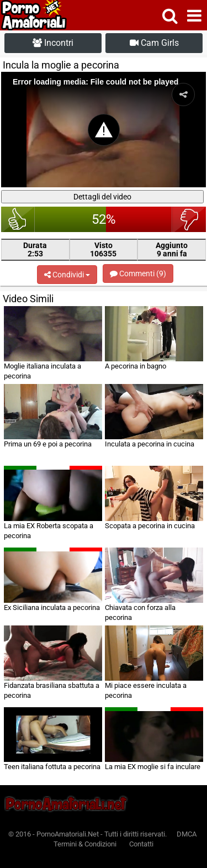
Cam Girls (154, 43)
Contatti (141, 844)
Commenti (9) (138, 273)
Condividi (67, 275)
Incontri (53, 43)
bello (18, 219)
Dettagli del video (102, 197)
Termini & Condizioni (85, 844)
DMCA (187, 834)
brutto (189, 219)
